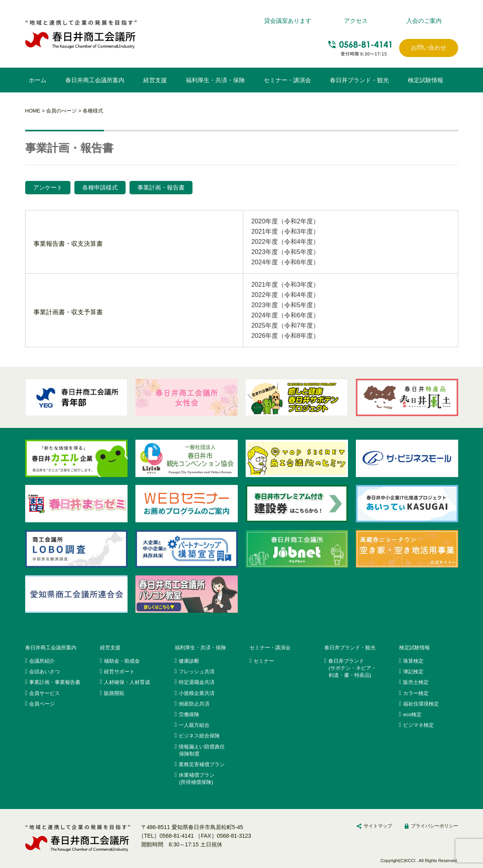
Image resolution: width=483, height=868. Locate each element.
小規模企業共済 (197, 693)
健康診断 (189, 661)
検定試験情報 (426, 80)
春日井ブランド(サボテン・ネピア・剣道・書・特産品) (352, 668)
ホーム (38, 80)
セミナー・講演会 (287, 80)
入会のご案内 (424, 21)
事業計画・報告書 (161, 187)
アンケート (48, 187)
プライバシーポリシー (435, 826)
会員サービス (44, 693)
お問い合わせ (429, 47)
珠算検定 (413, 661)
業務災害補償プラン (202, 764)
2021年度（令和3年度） (285, 231)
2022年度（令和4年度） (285, 242)
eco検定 (412, 714)
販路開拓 (114, 693)
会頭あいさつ (44, 672)
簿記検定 (413, 672)
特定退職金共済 (197, 682)
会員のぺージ (61, 111)
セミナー (264, 661)
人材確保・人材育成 (127, 682)
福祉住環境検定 (421, 704)
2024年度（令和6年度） (285, 262)
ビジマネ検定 (418, 725)
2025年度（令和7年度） (285, 325)
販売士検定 (416, 682)
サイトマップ (378, 826)
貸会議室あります (288, 21)
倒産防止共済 (194, 704)
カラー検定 (416, 693)
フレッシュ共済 (197, 672)
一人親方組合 (194, 725)
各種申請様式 (100, 187)
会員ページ (42, 704)
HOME (33, 111)
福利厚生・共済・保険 (215, 80)
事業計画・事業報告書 (55, 682)
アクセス (356, 21)
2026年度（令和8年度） (285, 336)
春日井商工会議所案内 (95, 80)
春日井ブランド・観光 (359, 80)
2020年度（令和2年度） (285, 221)
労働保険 (189, 714)
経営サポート (119, 672)
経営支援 (155, 80)
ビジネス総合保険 (199, 736)
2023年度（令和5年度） (285, 252)
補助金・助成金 (122, 661)
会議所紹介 (42, 661)
